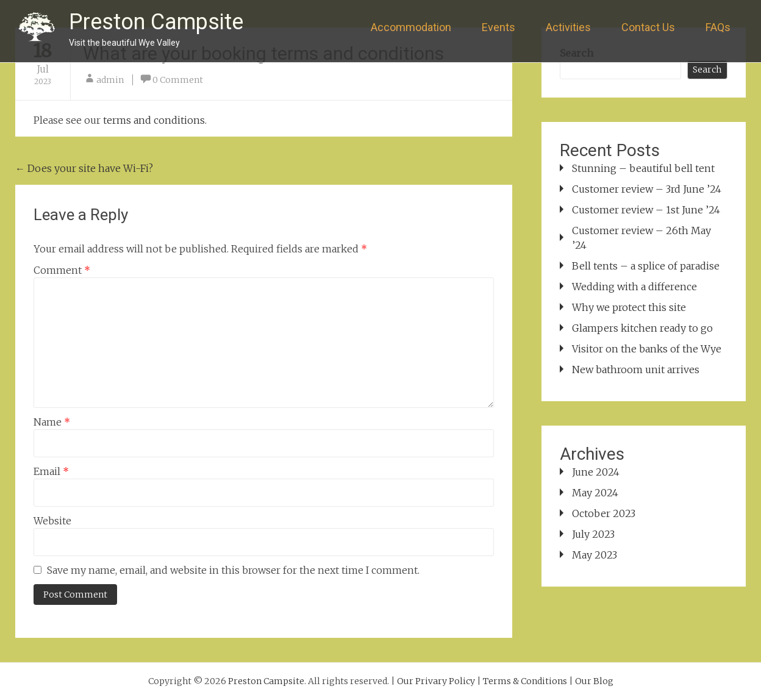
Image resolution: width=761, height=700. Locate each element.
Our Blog (594, 681)
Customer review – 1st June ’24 (646, 210)
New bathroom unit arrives (636, 370)
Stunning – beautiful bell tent (643, 168)
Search (707, 70)
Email (51, 471)
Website (52, 521)
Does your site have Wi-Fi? (84, 168)
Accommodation (411, 27)
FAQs (718, 27)
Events (498, 27)
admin (110, 80)
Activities (568, 27)
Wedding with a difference (634, 287)
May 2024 (595, 493)
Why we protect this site (629, 307)
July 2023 (593, 534)
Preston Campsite (156, 22)
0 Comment (178, 80)
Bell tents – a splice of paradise (646, 266)
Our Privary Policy (436, 681)
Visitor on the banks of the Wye (647, 349)
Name (52, 422)
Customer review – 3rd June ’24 (647, 189)
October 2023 (604, 513)
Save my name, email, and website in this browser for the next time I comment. (233, 570)
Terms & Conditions (525, 681)
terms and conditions (154, 120)
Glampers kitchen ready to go (642, 328)
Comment (62, 270)
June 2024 (596, 472)
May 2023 (595, 555)
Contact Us (648, 27)
